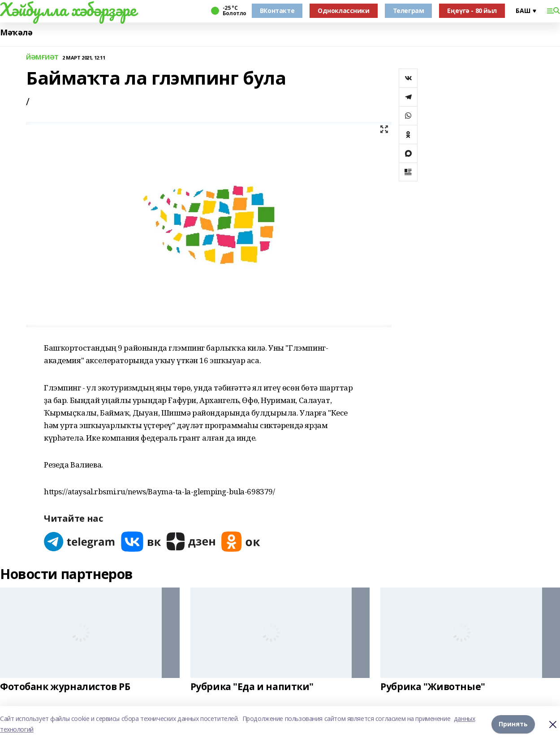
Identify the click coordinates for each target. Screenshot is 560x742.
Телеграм (409, 11)
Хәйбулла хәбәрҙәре (68, 9)
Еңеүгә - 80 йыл (472, 11)
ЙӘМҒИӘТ (42, 58)
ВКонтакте (277, 11)
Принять (513, 724)
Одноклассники (344, 11)
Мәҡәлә (16, 32)
